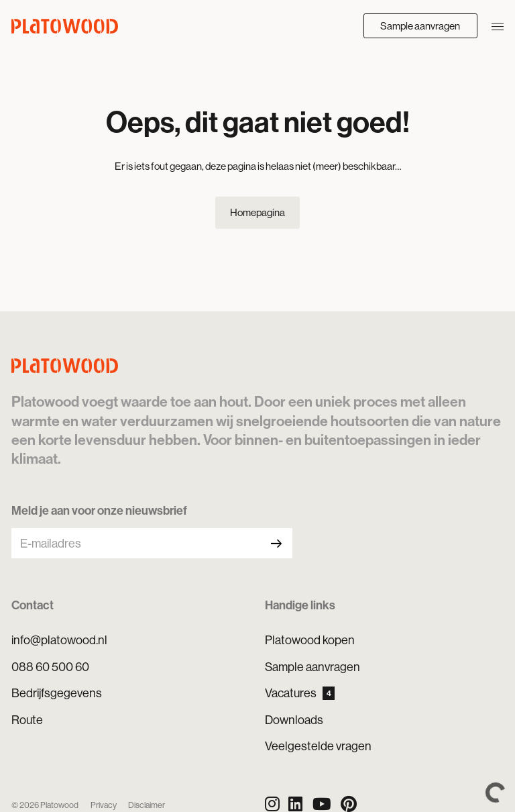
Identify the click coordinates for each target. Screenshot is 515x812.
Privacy (104, 805)
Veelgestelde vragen (318, 746)
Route (27, 720)
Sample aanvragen (420, 26)
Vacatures (300, 693)
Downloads (294, 720)
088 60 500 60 (50, 667)
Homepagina (257, 212)
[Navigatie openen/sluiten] (497, 26)
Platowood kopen (310, 640)
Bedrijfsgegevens (57, 693)
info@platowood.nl (59, 640)
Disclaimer (147, 805)
